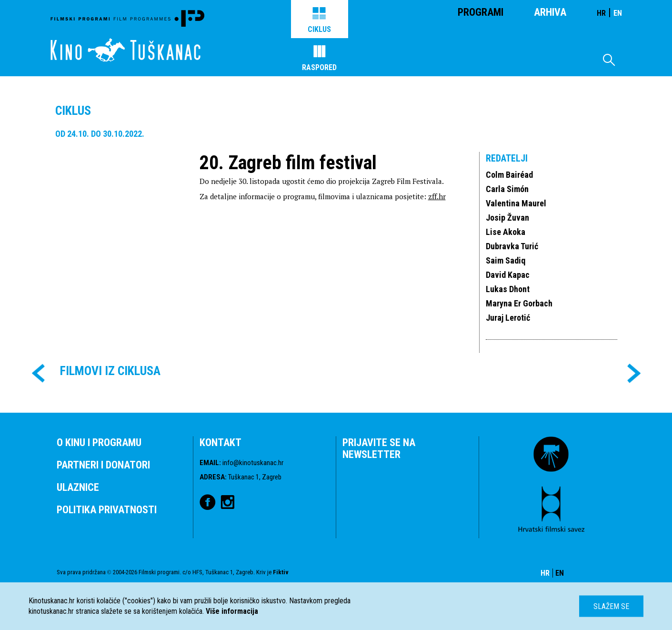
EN (618, 13)
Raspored (319, 59)
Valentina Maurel (516, 203)
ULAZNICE (78, 487)
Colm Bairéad (509, 175)
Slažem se (611, 606)
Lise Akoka (506, 232)
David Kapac (508, 275)
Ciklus (319, 20)
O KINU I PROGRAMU (99, 442)
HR (601, 13)
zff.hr (437, 196)
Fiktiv (281, 572)
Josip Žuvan (507, 218)
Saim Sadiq (506, 260)
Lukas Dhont (508, 289)
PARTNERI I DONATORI (103, 465)
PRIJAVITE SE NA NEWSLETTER (379, 448)
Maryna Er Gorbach (519, 303)
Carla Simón (507, 189)
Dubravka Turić (512, 246)
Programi (481, 12)
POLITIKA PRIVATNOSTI (107, 510)
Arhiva (550, 12)
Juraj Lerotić (508, 318)
